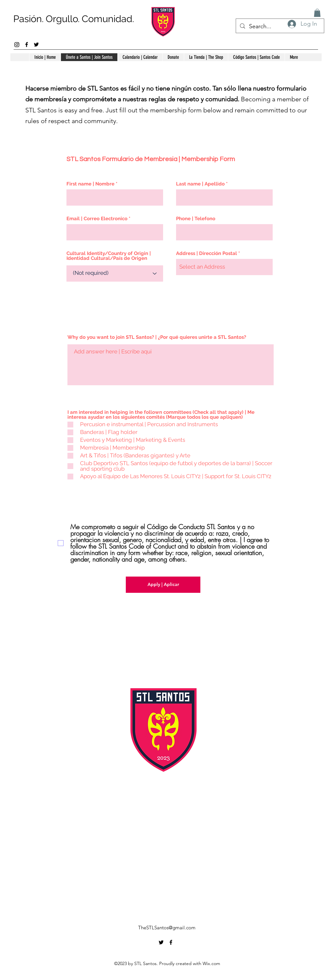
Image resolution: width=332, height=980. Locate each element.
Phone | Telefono (196, 219)
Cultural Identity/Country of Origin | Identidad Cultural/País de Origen (109, 256)
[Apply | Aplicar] (163, 585)
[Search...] (280, 27)
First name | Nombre (90, 184)
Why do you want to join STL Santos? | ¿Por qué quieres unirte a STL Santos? (157, 337)
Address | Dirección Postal (207, 254)
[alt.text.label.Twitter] (36, 45)
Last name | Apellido (200, 184)
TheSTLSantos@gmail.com (167, 928)
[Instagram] (17, 45)
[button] (317, 13)
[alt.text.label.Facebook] (27, 45)
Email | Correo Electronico (97, 219)
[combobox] (224, 267)
